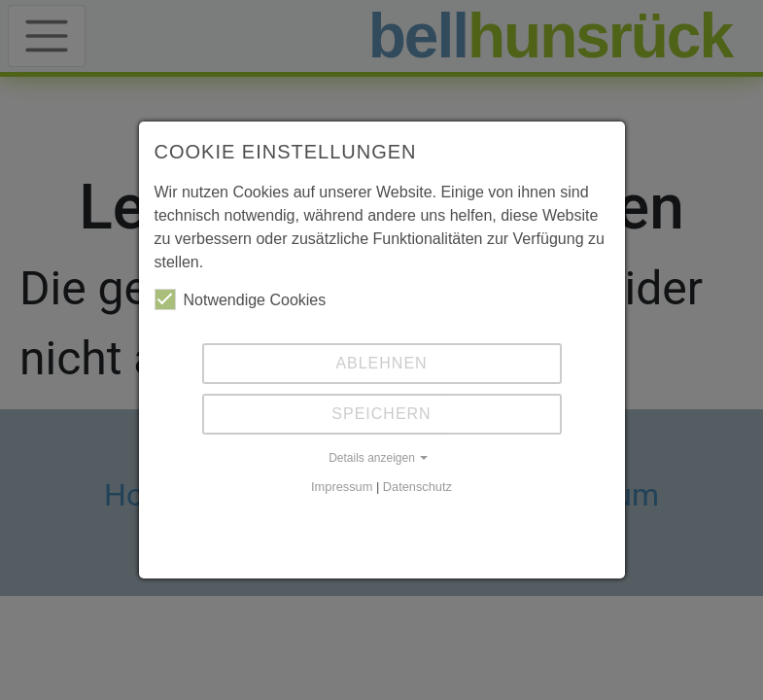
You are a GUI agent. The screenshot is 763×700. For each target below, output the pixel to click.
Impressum (342, 487)
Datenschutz (417, 487)
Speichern (381, 414)
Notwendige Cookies (241, 299)
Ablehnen (381, 363)
